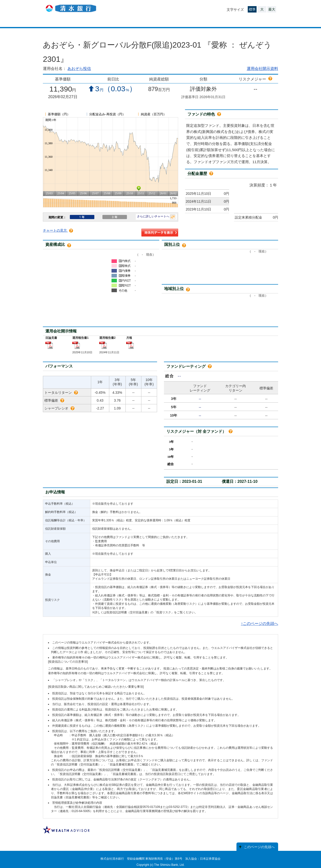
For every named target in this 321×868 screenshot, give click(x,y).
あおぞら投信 (79, 69)
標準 (252, 9)
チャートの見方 (58, 230)
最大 (272, 9)
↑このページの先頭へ (259, 624)
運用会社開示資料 (262, 69)
